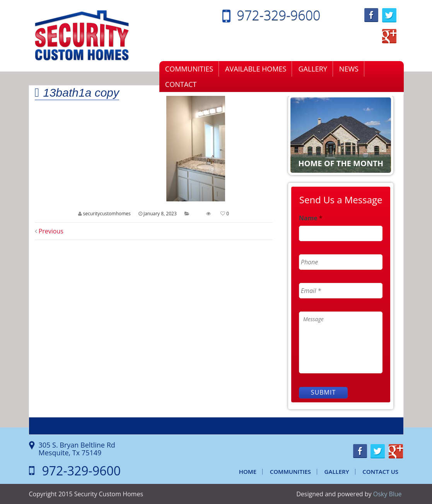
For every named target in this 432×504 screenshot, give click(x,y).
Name (311, 218)
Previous (49, 231)
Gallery (312, 69)
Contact (181, 84)
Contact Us (380, 472)
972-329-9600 (279, 15)
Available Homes (256, 69)
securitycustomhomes (107, 214)
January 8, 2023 (160, 214)
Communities (189, 69)
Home (248, 472)
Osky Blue (388, 494)
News (349, 69)
